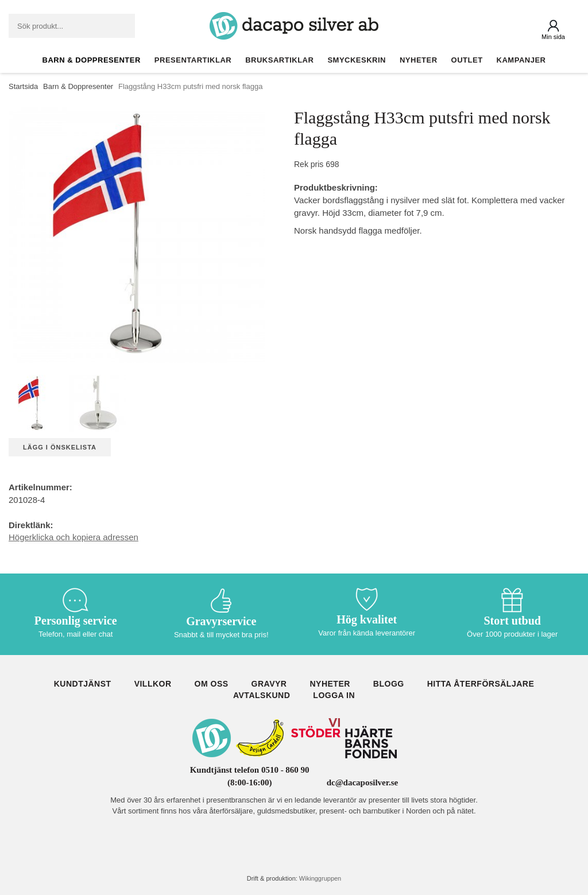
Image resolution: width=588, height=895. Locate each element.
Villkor (153, 684)
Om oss (212, 684)
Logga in (334, 695)
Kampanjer (521, 60)
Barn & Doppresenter (92, 60)
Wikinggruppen (320, 878)
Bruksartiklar (279, 60)
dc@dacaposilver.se (363, 782)
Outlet (467, 60)
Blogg (389, 684)
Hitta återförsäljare (481, 684)
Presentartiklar (193, 60)
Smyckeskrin (357, 60)
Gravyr (269, 684)
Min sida (553, 37)
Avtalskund (262, 695)
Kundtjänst (83, 684)
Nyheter (419, 60)
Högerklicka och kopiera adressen (73, 537)
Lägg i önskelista (60, 447)
